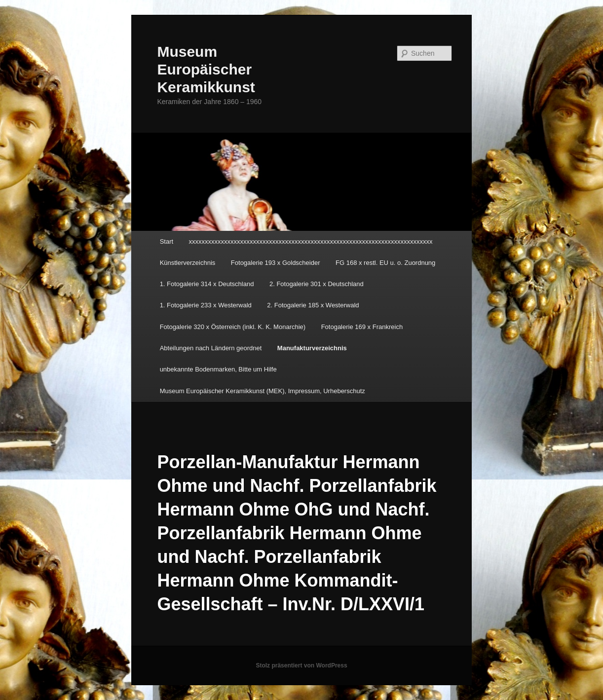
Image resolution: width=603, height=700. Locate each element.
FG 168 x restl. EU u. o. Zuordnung (385, 263)
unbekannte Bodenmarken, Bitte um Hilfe (218, 369)
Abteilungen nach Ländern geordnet (211, 348)
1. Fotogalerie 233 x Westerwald (206, 305)
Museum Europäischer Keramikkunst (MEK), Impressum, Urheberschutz (263, 391)
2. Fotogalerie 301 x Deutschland (317, 284)
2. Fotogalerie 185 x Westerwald (313, 305)
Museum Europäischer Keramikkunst (206, 69)
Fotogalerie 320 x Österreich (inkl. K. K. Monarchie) (233, 327)
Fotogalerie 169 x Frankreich (362, 327)
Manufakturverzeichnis (312, 348)
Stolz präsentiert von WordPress (301, 665)
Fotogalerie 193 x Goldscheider (276, 263)
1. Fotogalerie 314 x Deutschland (207, 284)
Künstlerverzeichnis (188, 263)
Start (167, 241)
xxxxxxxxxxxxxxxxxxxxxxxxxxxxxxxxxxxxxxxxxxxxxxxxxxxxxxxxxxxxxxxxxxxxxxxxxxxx (311, 241)
